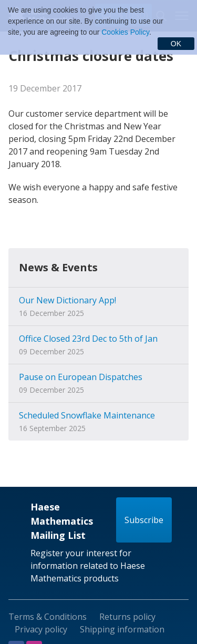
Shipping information (122, 629)
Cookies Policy (125, 32)
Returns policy (127, 617)
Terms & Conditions (48, 617)
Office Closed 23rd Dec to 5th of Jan (88, 339)
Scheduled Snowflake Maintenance (87, 415)
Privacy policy (41, 629)
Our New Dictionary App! (68, 300)
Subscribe (144, 520)
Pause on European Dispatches (81, 377)
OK (176, 44)
